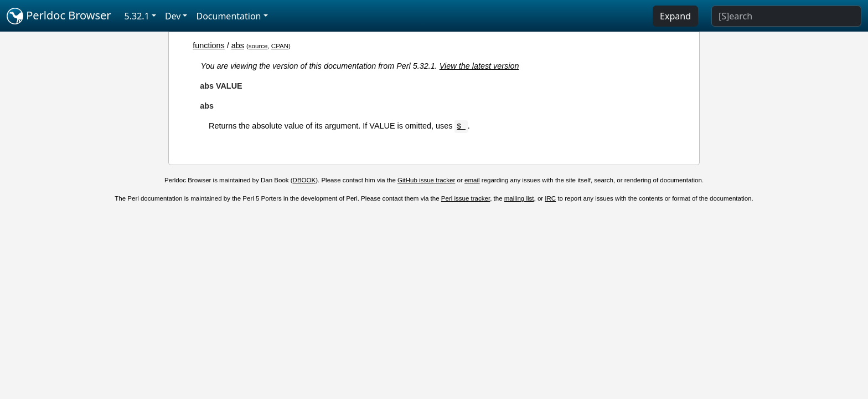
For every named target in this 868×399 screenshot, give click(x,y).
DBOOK (304, 180)
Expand (675, 16)
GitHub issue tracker (426, 180)
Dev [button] (173, 16)
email (472, 180)
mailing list (519, 198)
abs (238, 45)
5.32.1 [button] (137, 16)
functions (209, 45)
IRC (550, 198)
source (258, 46)
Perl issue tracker (466, 198)
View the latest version (479, 66)
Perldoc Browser (59, 16)
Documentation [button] (228, 16)
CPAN (280, 46)
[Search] (786, 16)
